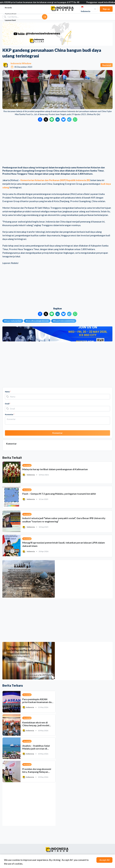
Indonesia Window (21, 63)
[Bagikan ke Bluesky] (63, 119)
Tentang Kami (10, 14)
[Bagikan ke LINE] (52, 119)
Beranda (8, 8)
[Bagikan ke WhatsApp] (75, 119)
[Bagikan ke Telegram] (69, 119)
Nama (8, 392)
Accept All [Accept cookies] (104, 860)
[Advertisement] (57, 144)
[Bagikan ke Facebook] (40, 119)
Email (8, 404)
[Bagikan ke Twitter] (46, 119)
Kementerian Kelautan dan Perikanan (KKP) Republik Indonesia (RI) (55, 180)
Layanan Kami (10, 20)
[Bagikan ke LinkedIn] (58, 119)
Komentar (10, 414)
